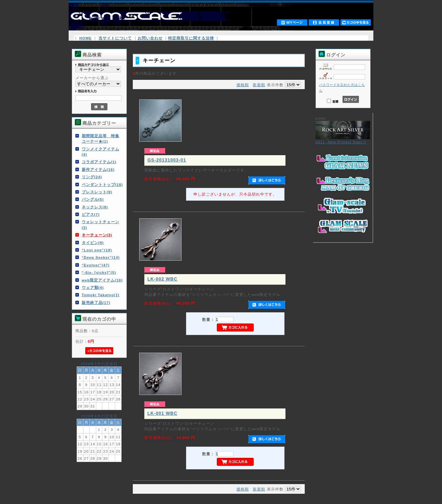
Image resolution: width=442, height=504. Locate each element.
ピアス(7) (91, 214)
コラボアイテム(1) (99, 162)
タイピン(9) (93, 243)
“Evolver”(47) (96, 265)
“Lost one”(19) (97, 250)
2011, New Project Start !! (343, 140)
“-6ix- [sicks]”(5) (99, 272)
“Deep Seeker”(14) (101, 257)
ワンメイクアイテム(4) (101, 152)
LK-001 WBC (162, 413)
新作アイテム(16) (98, 169)
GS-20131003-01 (167, 160)
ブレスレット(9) (97, 192)
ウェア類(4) (93, 287)
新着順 (259, 85)
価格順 (243, 85)
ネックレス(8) (95, 207)
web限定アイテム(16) (102, 280)
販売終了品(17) (96, 302)
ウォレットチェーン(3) (101, 224)
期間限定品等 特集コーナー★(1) (101, 139)
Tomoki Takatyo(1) (101, 295)
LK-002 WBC (162, 279)
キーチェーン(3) (97, 235)
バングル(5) (93, 199)
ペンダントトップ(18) (102, 185)
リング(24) (92, 177)
